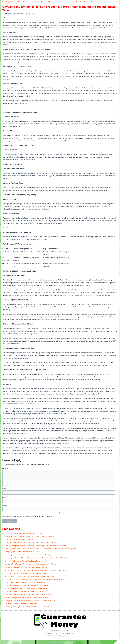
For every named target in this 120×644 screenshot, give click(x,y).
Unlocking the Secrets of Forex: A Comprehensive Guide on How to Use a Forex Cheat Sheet (37, 558)
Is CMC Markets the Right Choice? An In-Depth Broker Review (26, 588)
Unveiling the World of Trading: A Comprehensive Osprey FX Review (28, 595)
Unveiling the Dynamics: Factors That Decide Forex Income (25, 561)
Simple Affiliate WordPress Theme (67, 642)
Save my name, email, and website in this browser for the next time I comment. (27, 516)
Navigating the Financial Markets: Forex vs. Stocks (22, 552)
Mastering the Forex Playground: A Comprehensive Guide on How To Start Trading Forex (35, 570)
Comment (6, 468)
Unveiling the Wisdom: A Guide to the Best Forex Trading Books (27, 585)
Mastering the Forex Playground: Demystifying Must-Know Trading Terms (30, 576)
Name (5, 489)
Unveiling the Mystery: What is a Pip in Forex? (21, 540)
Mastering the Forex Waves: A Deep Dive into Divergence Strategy (28, 555)
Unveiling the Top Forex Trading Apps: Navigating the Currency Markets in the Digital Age (35, 579)
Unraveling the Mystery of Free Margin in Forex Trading (24, 533)
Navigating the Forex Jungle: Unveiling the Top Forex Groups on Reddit (29, 537)
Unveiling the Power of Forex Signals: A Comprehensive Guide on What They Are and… (32, 2)
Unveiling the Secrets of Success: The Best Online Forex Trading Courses (92, 2)
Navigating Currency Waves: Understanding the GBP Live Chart (27, 607)
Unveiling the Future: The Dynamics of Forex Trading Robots (26, 573)
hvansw (33, 14)
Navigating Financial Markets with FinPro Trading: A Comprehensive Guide (30, 601)
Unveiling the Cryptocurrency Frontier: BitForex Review (24, 591)
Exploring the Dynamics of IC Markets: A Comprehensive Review (27, 598)
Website (5, 505)
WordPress (53, 642)
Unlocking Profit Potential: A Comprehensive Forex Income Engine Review (30, 564)
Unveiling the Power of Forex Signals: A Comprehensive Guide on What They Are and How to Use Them (41, 549)
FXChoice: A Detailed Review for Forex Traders (21, 604)
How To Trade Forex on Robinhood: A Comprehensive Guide (26, 582)
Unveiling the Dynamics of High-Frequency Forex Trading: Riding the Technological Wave (35, 546)
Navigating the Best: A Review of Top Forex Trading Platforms (26, 567)
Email (5, 497)
